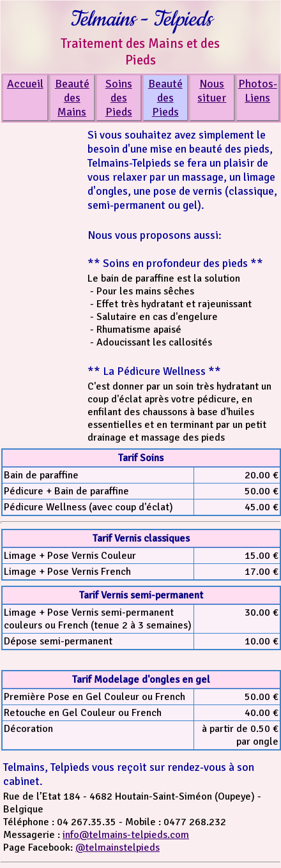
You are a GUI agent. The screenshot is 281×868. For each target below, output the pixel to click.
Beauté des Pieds (165, 98)
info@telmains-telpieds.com (126, 835)
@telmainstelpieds (118, 848)
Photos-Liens (258, 91)
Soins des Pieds (119, 98)
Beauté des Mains (72, 98)
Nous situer (212, 91)
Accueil (25, 84)
